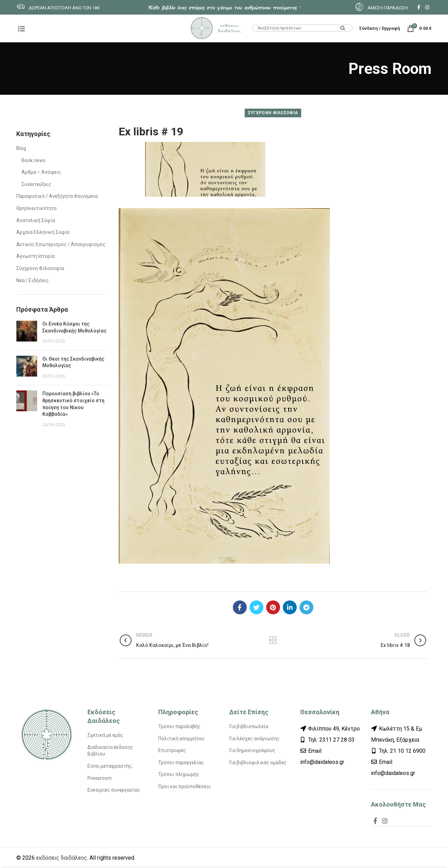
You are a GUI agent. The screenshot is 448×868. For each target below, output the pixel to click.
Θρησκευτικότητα (36, 208)
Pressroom (100, 778)
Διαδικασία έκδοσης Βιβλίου (110, 751)
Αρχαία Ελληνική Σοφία (43, 232)
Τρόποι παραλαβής (179, 726)
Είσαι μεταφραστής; (110, 766)
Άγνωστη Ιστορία (36, 256)
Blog (21, 148)
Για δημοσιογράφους (252, 750)
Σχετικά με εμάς (105, 735)
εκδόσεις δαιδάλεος (62, 858)
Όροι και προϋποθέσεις (185, 786)
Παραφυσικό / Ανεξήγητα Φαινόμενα (57, 196)
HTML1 (260, 23)
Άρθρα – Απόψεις (41, 172)
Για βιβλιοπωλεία (249, 726)
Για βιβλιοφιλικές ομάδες (258, 762)
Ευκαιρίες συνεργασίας (114, 790)
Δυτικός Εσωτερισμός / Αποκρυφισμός (61, 244)
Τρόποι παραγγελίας (181, 762)
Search (343, 29)
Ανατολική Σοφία (36, 220)
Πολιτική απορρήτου (181, 739)
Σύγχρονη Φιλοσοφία (273, 113)
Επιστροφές (172, 750)
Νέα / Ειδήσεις (33, 280)
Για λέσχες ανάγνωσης (255, 739)
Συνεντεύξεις (36, 184)
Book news (33, 160)
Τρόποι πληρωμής (179, 774)
